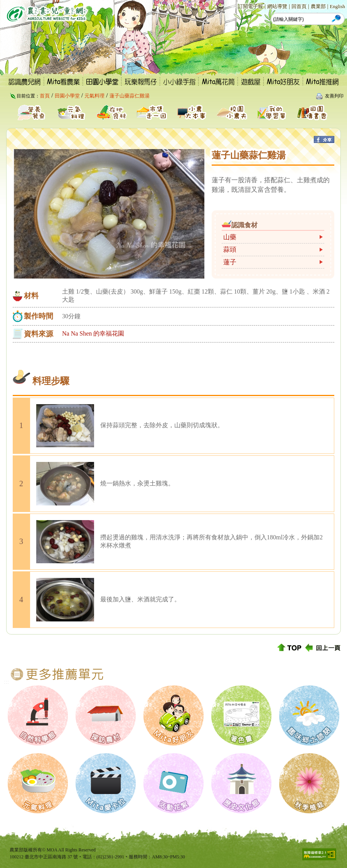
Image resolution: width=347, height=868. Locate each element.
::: (234, 6)
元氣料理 (94, 96)
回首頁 (299, 6)
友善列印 (334, 96)
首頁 (45, 96)
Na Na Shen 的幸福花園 (93, 333)
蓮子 (230, 262)
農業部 (318, 6)
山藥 (230, 237)
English (337, 6)
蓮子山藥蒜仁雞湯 (130, 96)
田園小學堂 (67, 96)
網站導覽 (277, 6)
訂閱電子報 (250, 6)
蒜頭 (230, 249)
